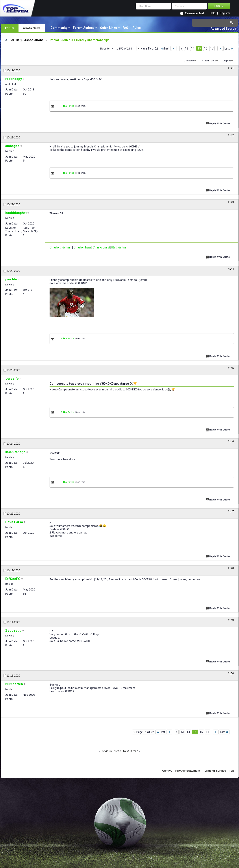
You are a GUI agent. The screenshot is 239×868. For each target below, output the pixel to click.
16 (206, 48)
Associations (34, 40)
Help (213, 13)
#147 (231, 511)
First (165, 48)
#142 (231, 135)
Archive (167, 771)
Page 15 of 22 (149, 48)
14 (193, 48)
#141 (231, 68)
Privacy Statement (188, 771)
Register (225, 13)
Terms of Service (215, 771)
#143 (231, 202)
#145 (231, 368)
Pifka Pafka (67, 106)
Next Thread (131, 751)
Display (227, 61)
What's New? (32, 28)
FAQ (125, 28)
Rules (137, 28)
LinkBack (189, 61)
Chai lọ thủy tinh (61, 247)
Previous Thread (111, 751)
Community (59, 28)
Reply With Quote (218, 123)
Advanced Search (223, 29)
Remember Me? (195, 13)
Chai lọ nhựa (82, 247)
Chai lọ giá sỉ (101, 247)
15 (199, 48)
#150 (231, 673)
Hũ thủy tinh (119, 247)
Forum (10, 28)
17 (212, 48)
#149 (231, 620)
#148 (231, 568)
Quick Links (108, 28)
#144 (231, 269)
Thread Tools (208, 61)
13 (187, 48)
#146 (231, 441)
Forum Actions (84, 28)
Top (232, 771)
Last (229, 48)
